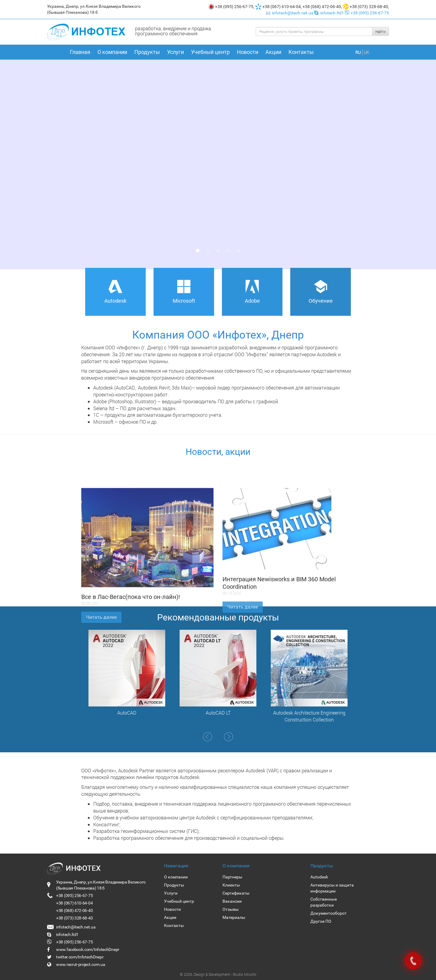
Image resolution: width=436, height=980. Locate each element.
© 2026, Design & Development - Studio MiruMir (218, 974)
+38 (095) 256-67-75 (234, 7)
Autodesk (319, 877)
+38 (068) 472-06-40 (322, 7)
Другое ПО (321, 921)
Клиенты (231, 885)
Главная (80, 52)
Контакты (301, 52)
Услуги (175, 52)
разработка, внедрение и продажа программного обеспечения (173, 31)
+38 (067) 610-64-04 (282, 7)
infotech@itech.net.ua (290, 13)
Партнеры (232, 877)
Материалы (234, 917)
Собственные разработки (324, 902)
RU (358, 52)
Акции (273, 52)
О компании (112, 52)
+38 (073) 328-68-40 (369, 7)
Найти (381, 31)
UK (366, 52)
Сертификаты (236, 893)
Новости (248, 52)
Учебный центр (210, 52)
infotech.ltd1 (330, 13)
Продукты (147, 52)
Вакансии (232, 901)
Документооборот (328, 913)
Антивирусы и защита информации (332, 888)
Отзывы (231, 909)
